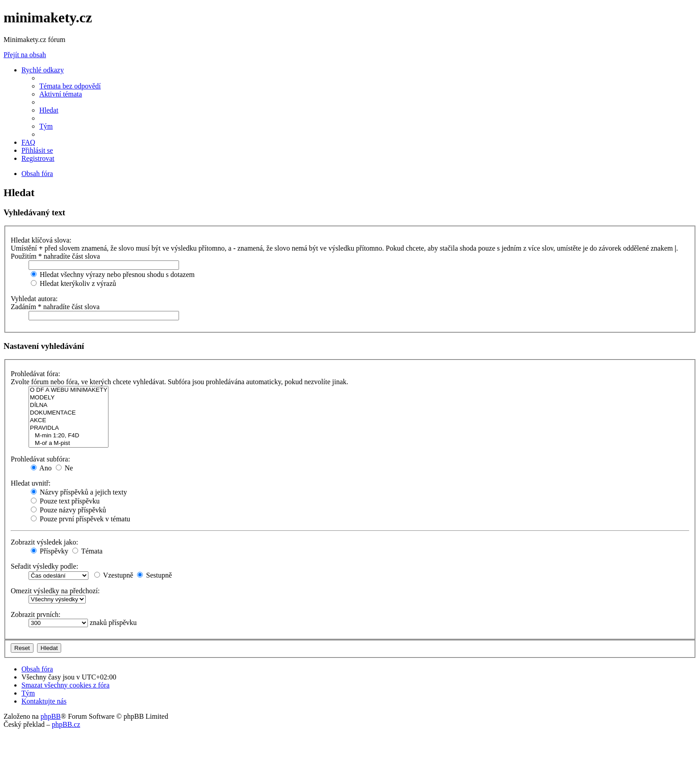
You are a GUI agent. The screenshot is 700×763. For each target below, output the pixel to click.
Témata (87, 551)
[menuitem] (70, 86)
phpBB (51, 716)
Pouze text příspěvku (65, 501)
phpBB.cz (66, 724)
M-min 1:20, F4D (69, 436)
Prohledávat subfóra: (40, 459)
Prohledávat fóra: (35, 374)
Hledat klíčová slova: (41, 240)
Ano (41, 468)
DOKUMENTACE (69, 413)
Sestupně (154, 575)
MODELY (69, 398)
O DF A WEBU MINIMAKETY (69, 390)
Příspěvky (50, 551)
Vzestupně (114, 575)
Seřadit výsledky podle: (44, 566)
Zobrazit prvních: (36, 614)
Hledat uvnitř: (31, 483)
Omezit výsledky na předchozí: (55, 591)
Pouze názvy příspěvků (68, 510)
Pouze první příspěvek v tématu (81, 519)
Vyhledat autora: (34, 299)
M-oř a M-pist (69, 443)
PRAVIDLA (69, 428)
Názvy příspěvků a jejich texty (79, 492)
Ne (65, 468)
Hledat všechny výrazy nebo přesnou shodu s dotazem (113, 275)
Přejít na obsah (25, 55)
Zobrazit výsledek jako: (44, 542)
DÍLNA (69, 405)
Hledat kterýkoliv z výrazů (73, 283)
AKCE (69, 421)
